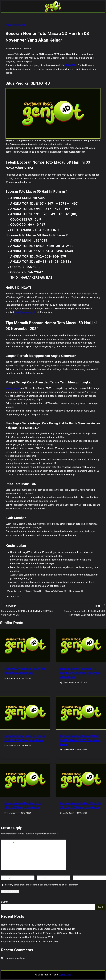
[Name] (18, 878)
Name (6, 878)
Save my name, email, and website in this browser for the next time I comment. (42, 885)
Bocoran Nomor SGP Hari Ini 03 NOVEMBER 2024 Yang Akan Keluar (27, 610)
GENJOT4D (70, 65)
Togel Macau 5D (14, 596)
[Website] (89, 878)
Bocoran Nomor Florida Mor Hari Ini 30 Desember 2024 (30, 941)
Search (5, 902)
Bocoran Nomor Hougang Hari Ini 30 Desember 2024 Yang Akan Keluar (38, 929)
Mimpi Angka (12, 388)
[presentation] (25, 646)
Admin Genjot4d (14, 591)
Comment (8, 843)
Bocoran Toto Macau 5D (55, 591)
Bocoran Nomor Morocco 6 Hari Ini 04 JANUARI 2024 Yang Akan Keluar (80, 740)
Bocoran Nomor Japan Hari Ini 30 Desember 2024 (27, 937)
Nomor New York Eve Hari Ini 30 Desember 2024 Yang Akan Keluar (36, 925)
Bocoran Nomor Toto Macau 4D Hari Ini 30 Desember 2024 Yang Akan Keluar (41, 933)
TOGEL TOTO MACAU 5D (15, 25)
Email (42, 878)
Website (78, 878)
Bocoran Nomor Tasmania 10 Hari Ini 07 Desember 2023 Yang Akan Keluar (80, 673)
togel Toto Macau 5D (25, 312)
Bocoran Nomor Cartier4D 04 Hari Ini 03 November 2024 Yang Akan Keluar (79, 610)
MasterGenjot (14, 48)
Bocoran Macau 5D (33, 591)
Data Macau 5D (76, 591)
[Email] (54, 878)
